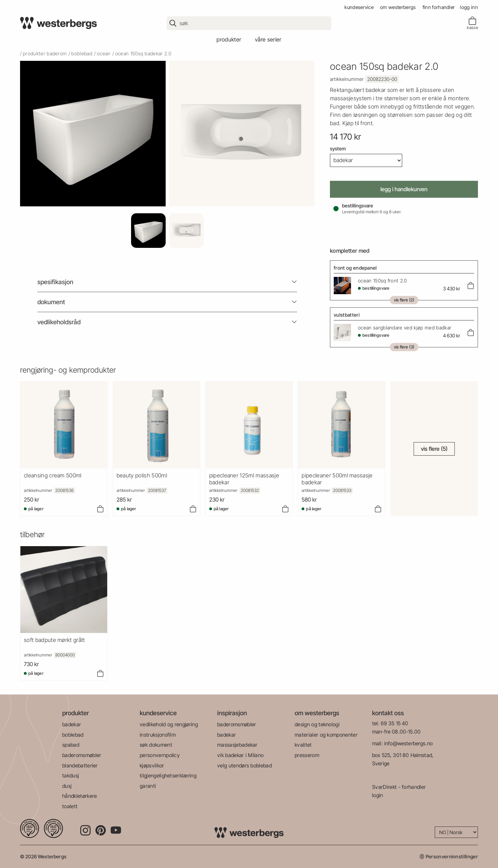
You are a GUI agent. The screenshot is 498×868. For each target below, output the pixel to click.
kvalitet (303, 745)
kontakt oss (388, 713)
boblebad (82, 53)
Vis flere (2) (404, 300)
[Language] (456, 832)
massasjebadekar (237, 745)
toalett (70, 806)
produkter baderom (45, 53)
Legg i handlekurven (404, 189)
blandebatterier (80, 766)
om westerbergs (398, 7)
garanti (148, 786)
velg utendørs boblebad (245, 766)
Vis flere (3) (404, 347)
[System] (366, 160)
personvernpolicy (160, 755)
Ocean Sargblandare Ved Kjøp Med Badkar (405, 328)
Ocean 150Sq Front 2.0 (382, 281)
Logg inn (469, 7)
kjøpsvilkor (152, 766)
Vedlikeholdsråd (59, 322)
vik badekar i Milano (240, 755)
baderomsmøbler (82, 755)
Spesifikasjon (55, 282)
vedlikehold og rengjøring (169, 724)
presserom (307, 755)
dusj (67, 786)
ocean (104, 53)
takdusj (71, 776)
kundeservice (359, 7)
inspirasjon (232, 713)
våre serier (268, 39)
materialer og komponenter (326, 735)
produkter (229, 39)
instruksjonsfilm (158, 735)
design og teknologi (317, 724)
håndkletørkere (80, 796)
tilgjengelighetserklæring (168, 776)
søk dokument (156, 745)
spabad (71, 745)
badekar (72, 724)
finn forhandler (439, 7)
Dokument (51, 302)
